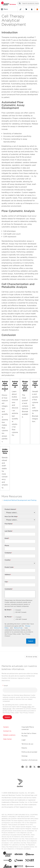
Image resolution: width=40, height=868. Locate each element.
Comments (9, 589)
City (7, 582)
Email (7, 538)
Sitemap (24, 756)
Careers (6, 727)
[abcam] (19, 855)
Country (8, 560)
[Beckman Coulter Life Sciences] (9, 3)
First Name (9, 524)
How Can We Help (11, 517)
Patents (24, 748)
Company (9, 553)
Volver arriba (31, 657)
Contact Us (7, 731)
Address (8, 575)
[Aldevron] (30, 855)
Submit (31, 641)
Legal (24, 740)
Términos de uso (27, 744)
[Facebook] (23, 767)
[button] (20, 3)
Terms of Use (18, 628)
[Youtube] (39, 767)
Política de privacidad (29, 752)
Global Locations (9, 735)
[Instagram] (27, 767)
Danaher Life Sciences (29, 760)
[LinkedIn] (31, 767)
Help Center (7, 739)
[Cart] (26, 9)
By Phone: (9, 617)
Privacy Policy (27, 707)
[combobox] (28, 3)
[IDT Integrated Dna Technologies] (30, 861)
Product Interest (11, 509)
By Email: (8, 610)
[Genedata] (8, 861)
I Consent (18, 610)
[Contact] (20, 9)
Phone (7, 546)
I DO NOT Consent (21, 612)
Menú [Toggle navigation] (4, 9)
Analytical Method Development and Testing (20, 500)
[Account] (32, 9)
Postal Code (9, 567)
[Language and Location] (37, 9)
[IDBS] (19, 861)
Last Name (9, 531)
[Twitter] (34, 767)
